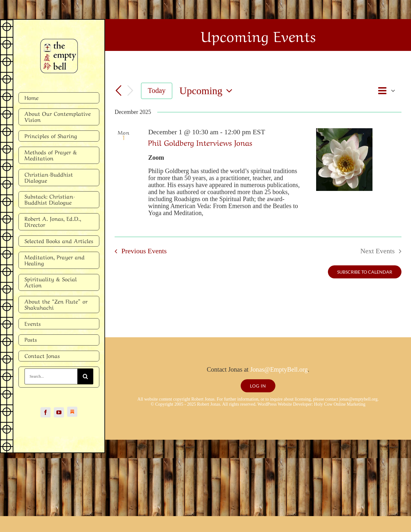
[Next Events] (130, 91)
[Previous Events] (118, 91)
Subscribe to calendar (365, 272)
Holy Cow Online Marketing (340, 404)
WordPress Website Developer (285, 404)
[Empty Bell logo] (59, 42)
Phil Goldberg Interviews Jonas (200, 142)
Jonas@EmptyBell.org (279, 369)
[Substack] (72, 412)
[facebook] (46, 412)
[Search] (85, 376)
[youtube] (59, 412)
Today (157, 91)
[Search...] (51, 376)
